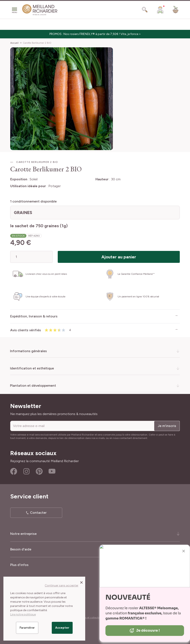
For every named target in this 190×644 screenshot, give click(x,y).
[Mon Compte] (160, 10)
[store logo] (40, 10)
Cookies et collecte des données (96, 618)
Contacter (38, 513)
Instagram (26, 471)
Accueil (14, 43)
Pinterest (39, 471)
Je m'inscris (167, 426)
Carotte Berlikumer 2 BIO (37, 43)
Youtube (52, 471)
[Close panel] (81, 582)
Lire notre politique (23, 614)
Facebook (14, 471)
